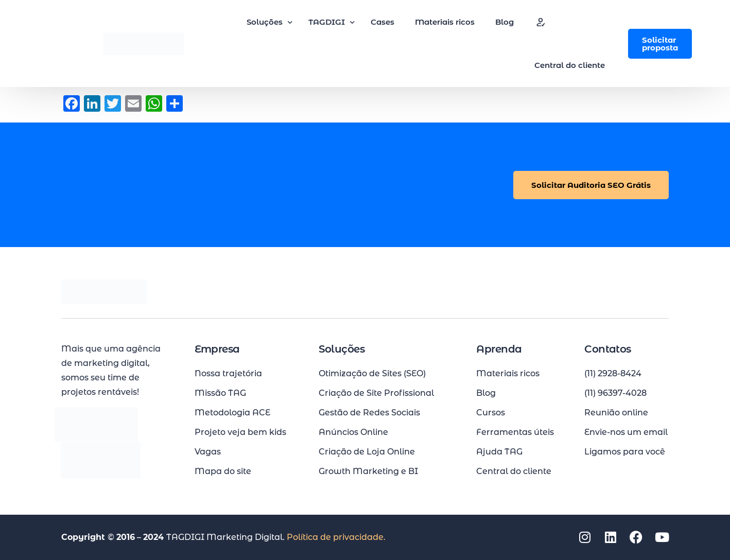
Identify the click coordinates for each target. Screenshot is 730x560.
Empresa (217, 349)
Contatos (608, 349)
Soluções (342, 349)
